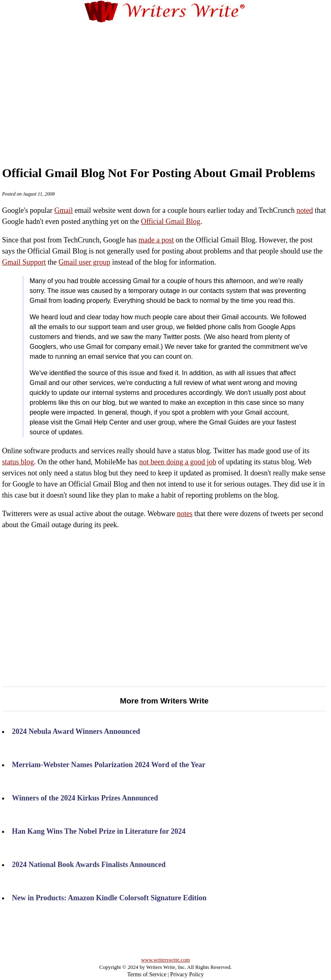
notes (185, 514)
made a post (156, 240)
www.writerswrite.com (165, 960)
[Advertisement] (178, 86)
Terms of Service (147, 974)
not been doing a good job (178, 462)
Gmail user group (85, 262)
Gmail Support (24, 262)
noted (305, 210)
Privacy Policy (187, 974)
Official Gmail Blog (171, 221)
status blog (18, 462)
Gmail (63, 210)
